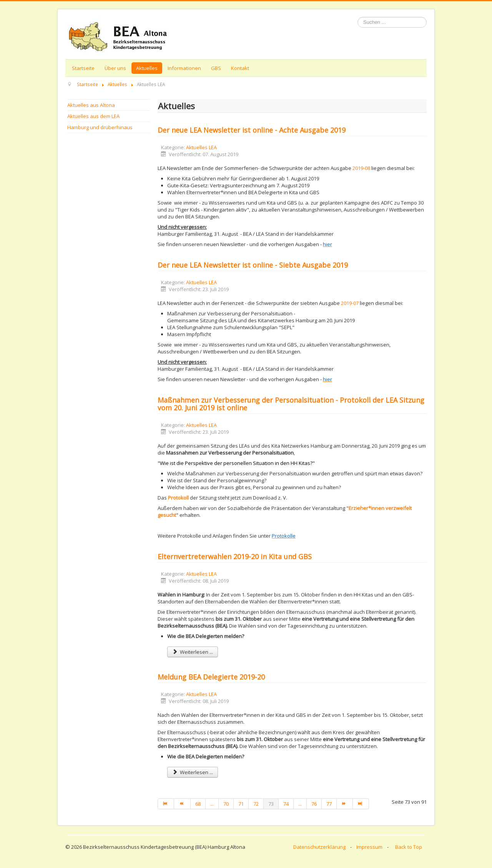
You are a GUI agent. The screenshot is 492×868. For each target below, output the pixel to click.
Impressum (369, 847)
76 (314, 804)
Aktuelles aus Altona (91, 105)
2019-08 (362, 168)
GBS (216, 68)
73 (271, 804)
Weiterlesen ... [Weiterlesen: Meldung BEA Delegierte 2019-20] (193, 772)
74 (286, 804)
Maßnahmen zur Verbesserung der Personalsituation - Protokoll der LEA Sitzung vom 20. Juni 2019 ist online (291, 404)
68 (198, 804)
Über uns (115, 68)
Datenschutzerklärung (319, 847)
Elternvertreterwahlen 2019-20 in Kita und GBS (235, 556)
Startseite (83, 68)
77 (329, 804)
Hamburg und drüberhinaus (100, 127)
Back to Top (409, 847)
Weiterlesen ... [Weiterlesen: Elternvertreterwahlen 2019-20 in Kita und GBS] (193, 652)
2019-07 (350, 303)
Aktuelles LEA (201, 147)
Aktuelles (147, 68)
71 (241, 804)
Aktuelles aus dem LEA (93, 116)
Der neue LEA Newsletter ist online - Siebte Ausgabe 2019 (253, 265)
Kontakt (240, 68)
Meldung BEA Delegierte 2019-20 (211, 677)
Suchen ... (358, 17)
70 (226, 804)
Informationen (184, 68)
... (212, 804)
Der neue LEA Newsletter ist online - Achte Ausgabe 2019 (252, 130)
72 (256, 804)
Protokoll (178, 498)
